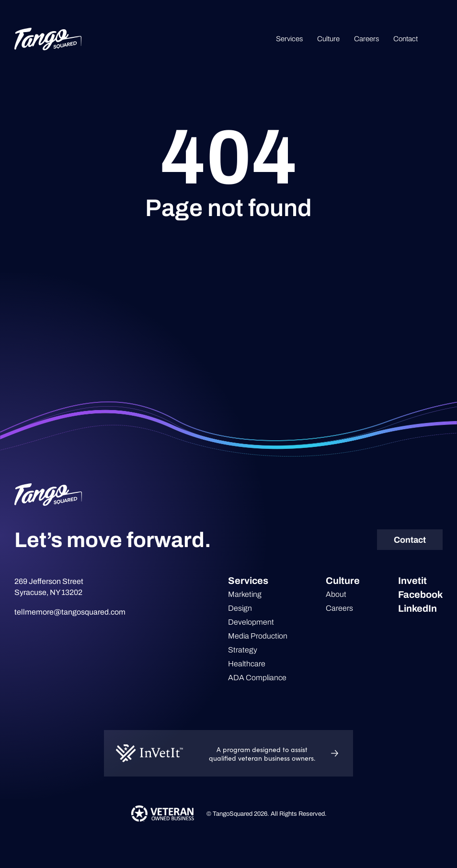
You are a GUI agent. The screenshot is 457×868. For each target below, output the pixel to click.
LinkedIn (417, 608)
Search (437, 39)
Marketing (245, 594)
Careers (366, 39)
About (336, 594)
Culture (328, 39)
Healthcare (247, 664)
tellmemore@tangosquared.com (70, 612)
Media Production (258, 636)
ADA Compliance (257, 678)
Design (240, 608)
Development (251, 622)
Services (289, 39)
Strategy (243, 650)
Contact (406, 39)
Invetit (412, 581)
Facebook (420, 594)
